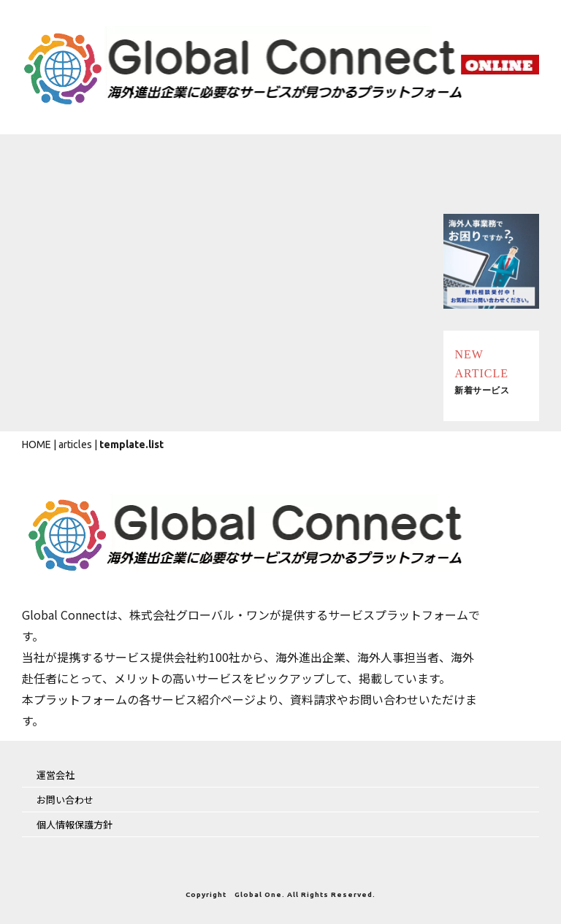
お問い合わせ (65, 800)
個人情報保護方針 (75, 824)
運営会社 (56, 775)
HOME (37, 444)
